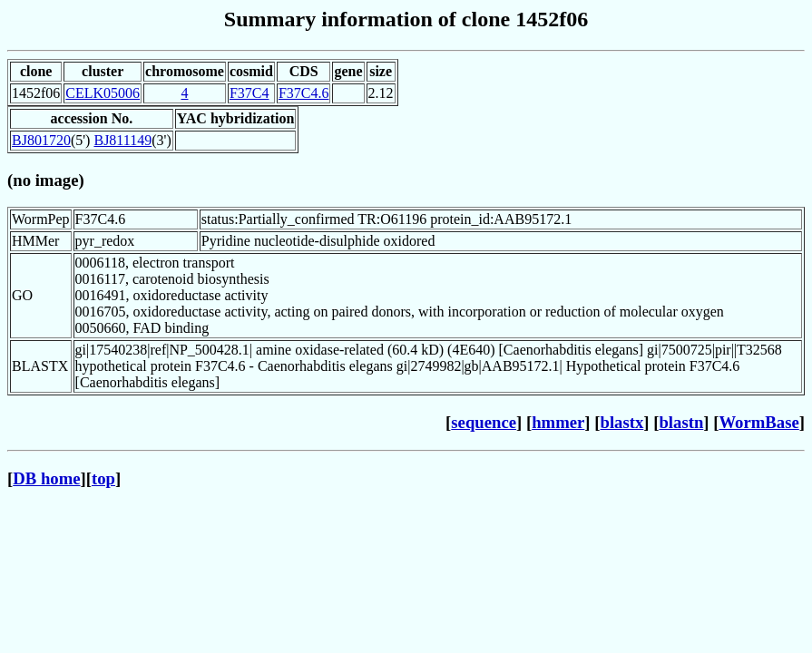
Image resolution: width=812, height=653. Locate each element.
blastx (622, 422)
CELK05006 (103, 93)
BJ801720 (41, 140)
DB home (46, 478)
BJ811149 (122, 140)
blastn (681, 422)
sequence (484, 422)
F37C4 (249, 93)
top (103, 478)
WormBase (758, 422)
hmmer (558, 422)
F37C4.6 (304, 93)
